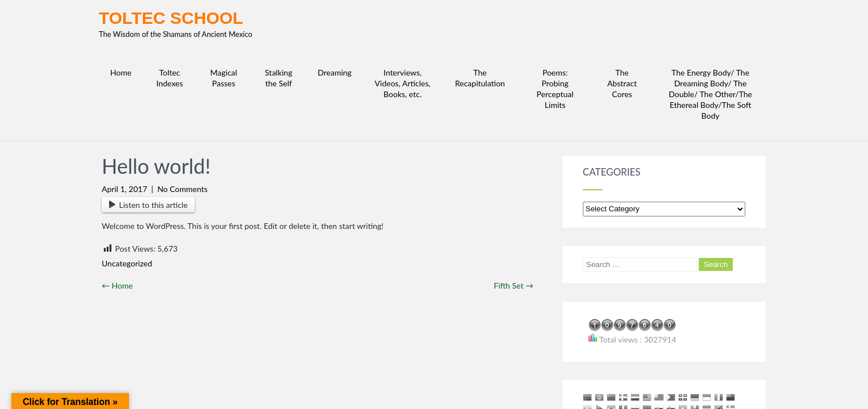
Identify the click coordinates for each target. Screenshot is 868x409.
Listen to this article (149, 112)
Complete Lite (742, 389)
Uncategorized (127, 171)
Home (117, 193)
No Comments (182, 96)
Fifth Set (514, 193)
